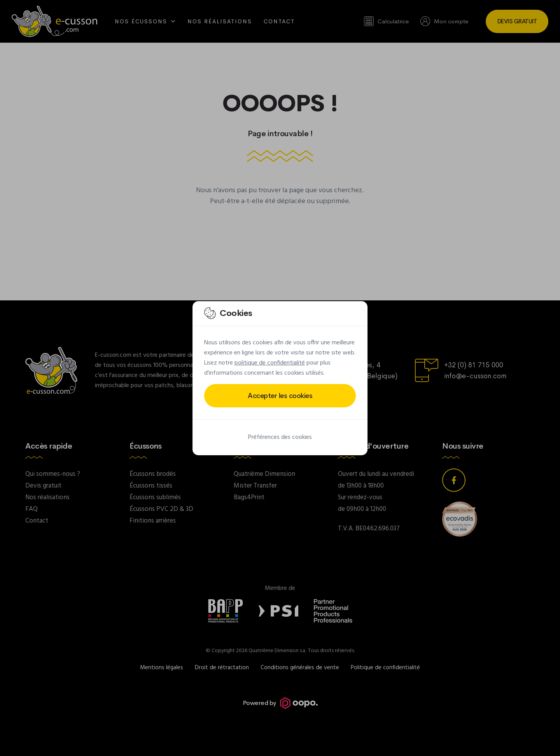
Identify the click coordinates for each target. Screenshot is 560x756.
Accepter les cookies (280, 396)
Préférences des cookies (280, 437)
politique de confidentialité (270, 363)
